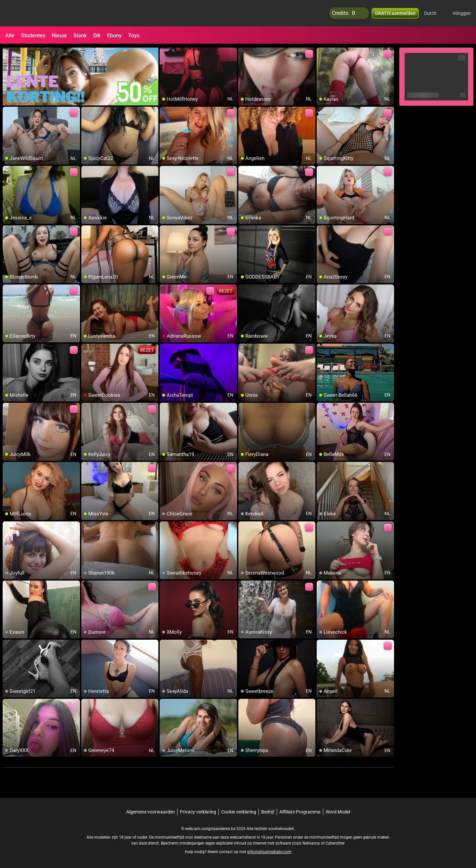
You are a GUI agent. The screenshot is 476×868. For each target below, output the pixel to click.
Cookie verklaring (239, 812)
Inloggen (462, 13)
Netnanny (312, 843)
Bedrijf (268, 812)
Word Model (338, 812)
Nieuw (59, 36)
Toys (134, 36)
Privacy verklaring (198, 812)
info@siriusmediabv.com (269, 852)
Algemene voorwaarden (151, 812)
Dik (97, 36)
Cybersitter (335, 843)
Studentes (33, 36)
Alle (10, 36)
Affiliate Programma (300, 812)
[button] (435, 13)
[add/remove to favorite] (165, 53)
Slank (80, 36)
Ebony (114, 36)
